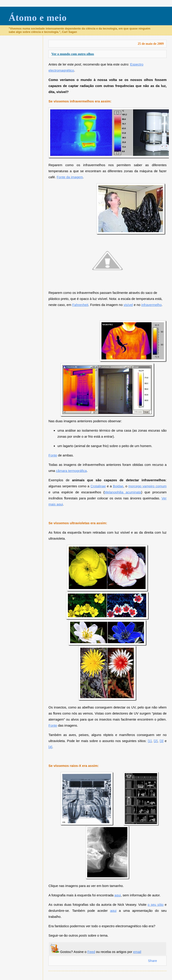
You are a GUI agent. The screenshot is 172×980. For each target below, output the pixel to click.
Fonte (53, 455)
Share (153, 961)
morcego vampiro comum (147, 486)
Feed (91, 952)
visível (128, 305)
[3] (162, 741)
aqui (118, 895)
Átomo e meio (38, 18)
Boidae (118, 486)
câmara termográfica (71, 471)
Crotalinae (98, 486)
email (137, 952)
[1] (150, 741)
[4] (50, 747)
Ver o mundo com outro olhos (73, 54)
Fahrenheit (80, 305)
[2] (156, 741)
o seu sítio (156, 905)
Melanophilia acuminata (123, 492)
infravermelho (152, 305)
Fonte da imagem (70, 177)
